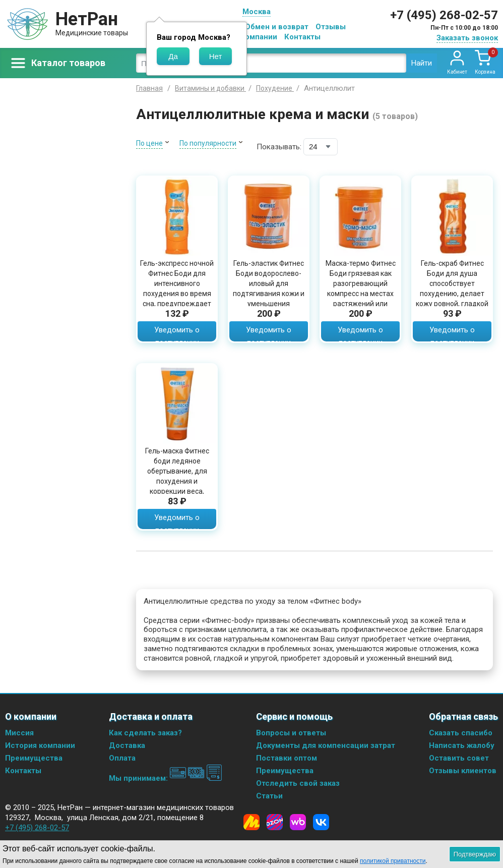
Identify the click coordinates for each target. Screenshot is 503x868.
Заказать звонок (467, 38)
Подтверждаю (475, 854)
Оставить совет (459, 758)
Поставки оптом (287, 758)
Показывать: (279, 147)
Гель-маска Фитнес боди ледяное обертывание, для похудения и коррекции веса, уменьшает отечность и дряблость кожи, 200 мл (177, 486)
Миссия (19, 733)
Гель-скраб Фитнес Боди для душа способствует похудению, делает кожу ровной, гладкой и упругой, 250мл (452, 288)
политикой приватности (393, 861)
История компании (40, 745)
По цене (149, 143)
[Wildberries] (298, 822)
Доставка (127, 745)
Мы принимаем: (166, 778)
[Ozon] (275, 822)
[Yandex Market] (251, 822)
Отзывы (331, 27)
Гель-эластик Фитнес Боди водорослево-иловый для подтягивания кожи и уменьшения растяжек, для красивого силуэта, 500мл (269, 299)
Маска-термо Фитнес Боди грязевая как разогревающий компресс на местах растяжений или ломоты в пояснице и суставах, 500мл (360, 294)
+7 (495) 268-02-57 (444, 15)
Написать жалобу (462, 745)
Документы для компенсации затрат (326, 745)
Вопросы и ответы (291, 733)
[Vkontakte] (321, 822)
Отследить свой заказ (298, 783)
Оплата (122, 758)
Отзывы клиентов (463, 771)
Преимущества (34, 758)
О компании (255, 37)
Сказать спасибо (461, 733)
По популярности (208, 143)
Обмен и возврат (277, 27)
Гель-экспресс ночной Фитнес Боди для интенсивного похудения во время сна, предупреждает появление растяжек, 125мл (177, 294)
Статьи (269, 796)
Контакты (302, 37)
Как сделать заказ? (145, 733)
